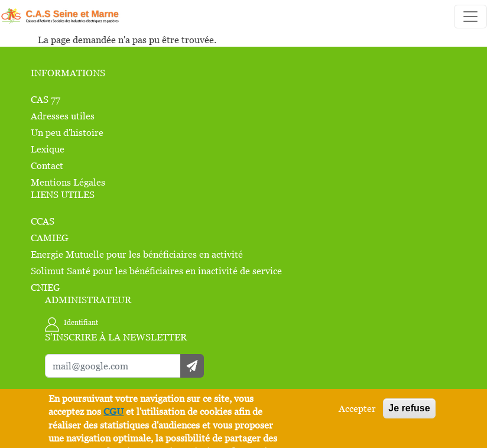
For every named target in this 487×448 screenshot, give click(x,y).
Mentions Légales (68, 182)
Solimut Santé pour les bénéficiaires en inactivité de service (156, 271)
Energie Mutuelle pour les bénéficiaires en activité (137, 254)
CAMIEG (50, 238)
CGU (113, 412)
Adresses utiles (63, 116)
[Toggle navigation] (470, 17)
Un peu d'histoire (67, 132)
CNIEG (46, 287)
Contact (47, 165)
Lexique (48, 149)
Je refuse (409, 408)
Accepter (357, 408)
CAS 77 (46, 99)
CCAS (43, 221)
